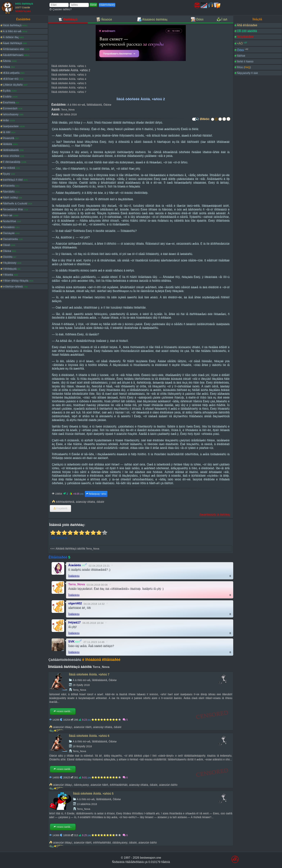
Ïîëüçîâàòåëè (245, 37)
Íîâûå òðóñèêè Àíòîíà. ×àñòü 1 (69, 66)
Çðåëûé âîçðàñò (13, 85)
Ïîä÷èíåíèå (9, 168)
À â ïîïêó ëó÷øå (12, 31)
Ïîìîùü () (244, 67)
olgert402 (75, 603)
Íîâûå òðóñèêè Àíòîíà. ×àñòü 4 (69, 79)
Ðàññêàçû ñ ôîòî (13, 180)
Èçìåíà (7, 91)
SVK (71, 642)
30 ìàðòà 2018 (68, 114)
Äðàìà (6, 67)
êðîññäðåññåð (119, 785)
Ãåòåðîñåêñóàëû (13, 55)
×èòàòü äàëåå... (63, 711)
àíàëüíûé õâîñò (168, 785)
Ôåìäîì (7, 245)
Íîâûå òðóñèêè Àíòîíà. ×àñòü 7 (69, 92)
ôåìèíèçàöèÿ (81, 785)
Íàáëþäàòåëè (11, 126)
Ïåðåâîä (7, 144)
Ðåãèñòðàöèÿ (107, 5)
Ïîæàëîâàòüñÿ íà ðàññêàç (215, 515)
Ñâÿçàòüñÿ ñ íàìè (247, 73)
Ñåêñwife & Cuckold (15, 203)
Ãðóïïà (7, 61)
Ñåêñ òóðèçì (11, 197)
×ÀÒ (240, 43)
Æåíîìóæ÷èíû (11, 79)
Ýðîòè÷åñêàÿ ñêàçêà (16, 281)
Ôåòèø (7, 251)
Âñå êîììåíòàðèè (247, 25)
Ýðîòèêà (8, 275)
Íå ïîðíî (7, 132)
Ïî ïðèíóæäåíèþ (12, 162)
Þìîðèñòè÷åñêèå (13, 287)
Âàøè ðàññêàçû (12, 43)
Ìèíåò (6, 120)
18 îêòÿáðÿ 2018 (82, 746)
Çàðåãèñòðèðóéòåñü (65, 660)
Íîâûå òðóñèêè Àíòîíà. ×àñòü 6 (69, 88)
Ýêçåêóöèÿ (10, 263)
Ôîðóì (240, 50)
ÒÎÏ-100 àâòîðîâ (247, 31)
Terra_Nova (68, 110)
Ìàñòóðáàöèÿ (11, 114)
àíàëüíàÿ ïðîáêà (85, 502)
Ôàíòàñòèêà (10, 239)
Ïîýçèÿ (6, 174)
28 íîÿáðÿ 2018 (81, 685)
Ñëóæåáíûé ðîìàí (13, 209)
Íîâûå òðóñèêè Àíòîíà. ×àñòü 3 (69, 75)
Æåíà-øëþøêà (11, 73)
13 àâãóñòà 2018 (87, 804)
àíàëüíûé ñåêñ (83, 727)
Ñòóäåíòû (9, 227)
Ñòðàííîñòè (9, 221)
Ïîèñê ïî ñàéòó (245, 61)
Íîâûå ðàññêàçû (12, 25)
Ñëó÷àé (8, 215)
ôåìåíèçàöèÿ (120, 843)
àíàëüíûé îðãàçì (62, 727)
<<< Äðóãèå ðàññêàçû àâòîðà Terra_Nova (75, 549)
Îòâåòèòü (74, 576)
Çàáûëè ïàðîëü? (61, 9)
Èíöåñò (7, 97)
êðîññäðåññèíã (65, 502)
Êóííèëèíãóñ (10, 108)
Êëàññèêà (9, 102)
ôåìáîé (100, 502)
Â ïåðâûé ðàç (11, 37)
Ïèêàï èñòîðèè (11, 156)
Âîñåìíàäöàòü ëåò (13, 49)
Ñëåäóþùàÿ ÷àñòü (96, 494)
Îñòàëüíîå (9, 138)
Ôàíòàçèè (9, 233)
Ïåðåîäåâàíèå (11, 150)
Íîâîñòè (241, 56)
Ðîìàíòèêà (9, 186)
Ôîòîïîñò (8, 257)
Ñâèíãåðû (9, 192)
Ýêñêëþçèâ (10, 269)
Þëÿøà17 (75, 622)
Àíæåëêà (75, 565)
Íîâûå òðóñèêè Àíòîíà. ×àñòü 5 (69, 83)
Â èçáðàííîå (60, 508)
